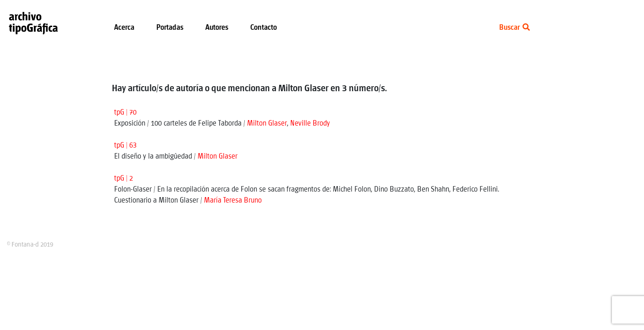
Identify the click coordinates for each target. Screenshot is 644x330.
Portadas (170, 28)
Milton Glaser (267, 124)
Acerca (124, 28)
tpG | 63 (125, 146)
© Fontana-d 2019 (30, 245)
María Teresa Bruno (233, 201)
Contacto (264, 28)
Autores (217, 28)
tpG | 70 (125, 113)
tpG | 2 (124, 179)
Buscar (515, 28)
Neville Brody (310, 124)
